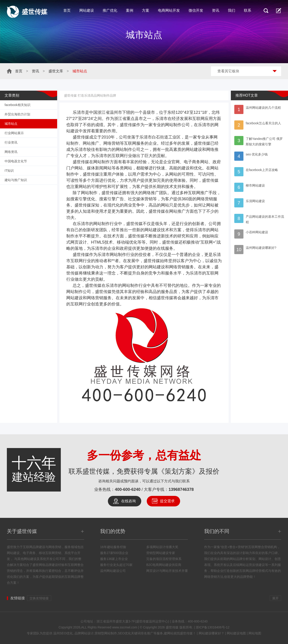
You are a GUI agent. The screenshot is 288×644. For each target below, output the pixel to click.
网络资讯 (11, 152)
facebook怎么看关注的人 (263, 123)
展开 (275, 598)
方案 (146, 10)
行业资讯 (11, 142)
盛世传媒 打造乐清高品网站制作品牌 (90, 95)
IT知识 (9, 171)
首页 (67, 10)
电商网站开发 (169, 10)
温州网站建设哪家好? (261, 248)
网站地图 (255, 633)
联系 (248, 10)
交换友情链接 (39, 598)
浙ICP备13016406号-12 (213, 627)
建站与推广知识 (16, 180)
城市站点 (11, 124)
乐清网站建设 (255, 201)
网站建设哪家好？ (211, 633)
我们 (232, 10)
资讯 (216, 10)
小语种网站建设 (257, 232)
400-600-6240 (128, 489)
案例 (130, 10)
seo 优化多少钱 (257, 154)
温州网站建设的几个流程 (263, 108)
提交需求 (167, 501)
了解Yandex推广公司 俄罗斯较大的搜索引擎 (264, 141)
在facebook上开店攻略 (262, 170)
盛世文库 (56, 71)
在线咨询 (128, 501)
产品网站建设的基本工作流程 (265, 219)
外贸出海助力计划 (17, 114)
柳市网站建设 (255, 185)
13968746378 (181, 489)
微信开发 (196, 10)
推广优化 (110, 10)
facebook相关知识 (17, 105)
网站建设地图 (236, 633)
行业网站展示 (14, 133)
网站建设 (87, 10)
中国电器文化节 (16, 161)
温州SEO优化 (63, 633)
